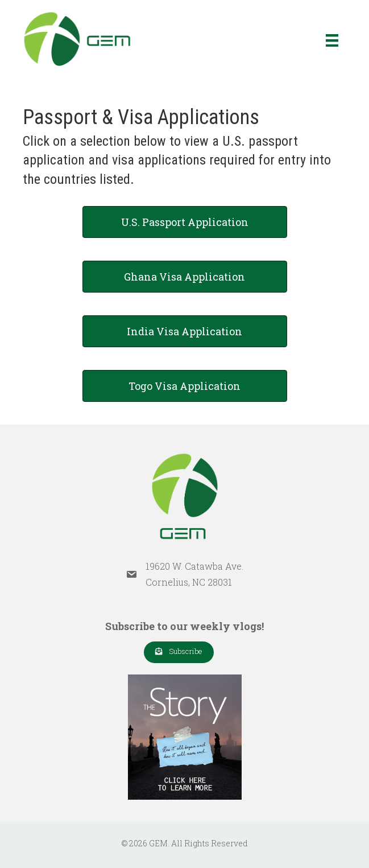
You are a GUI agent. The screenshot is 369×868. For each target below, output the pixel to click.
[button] (179, 652)
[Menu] (332, 40)
